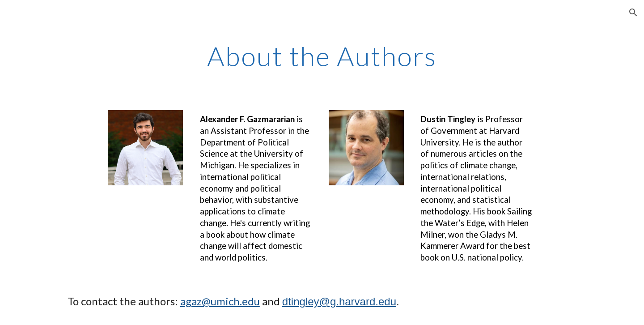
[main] (322, 56)
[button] (633, 13)
